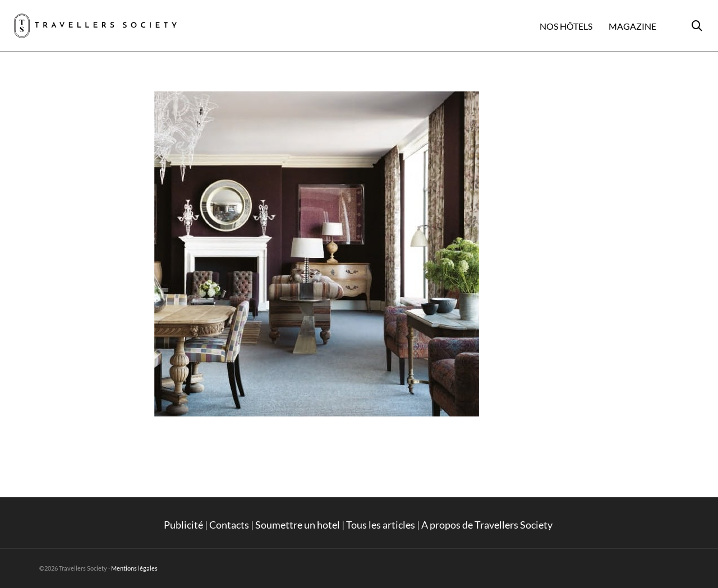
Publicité (183, 525)
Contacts (229, 525)
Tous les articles (381, 525)
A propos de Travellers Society (488, 525)
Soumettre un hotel (298, 525)
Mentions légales (134, 568)
